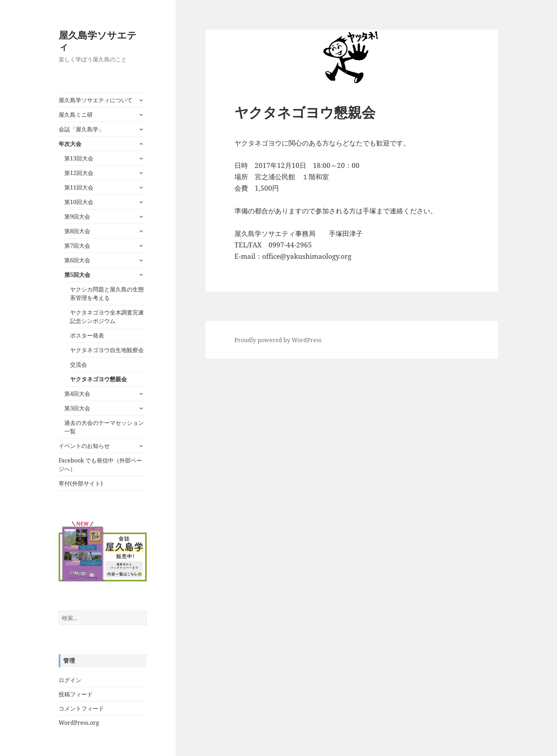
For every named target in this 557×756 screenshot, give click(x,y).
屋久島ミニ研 (76, 115)
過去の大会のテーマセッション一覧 (104, 427)
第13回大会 (79, 158)
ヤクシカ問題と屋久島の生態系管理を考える (107, 294)
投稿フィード (76, 694)
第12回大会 (79, 173)
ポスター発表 (87, 335)
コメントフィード (81, 708)
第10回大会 (79, 202)
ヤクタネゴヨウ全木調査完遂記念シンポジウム (107, 317)
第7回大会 (77, 246)
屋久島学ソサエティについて (96, 100)
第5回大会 (77, 275)
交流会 (79, 365)
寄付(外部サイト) (81, 483)
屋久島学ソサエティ (98, 41)
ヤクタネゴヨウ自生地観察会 (107, 350)
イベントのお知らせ (84, 446)
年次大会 (70, 144)
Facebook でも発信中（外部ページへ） (100, 465)
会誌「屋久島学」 (81, 129)
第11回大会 (79, 187)
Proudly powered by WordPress (278, 340)
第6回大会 (77, 260)
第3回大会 (77, 408)
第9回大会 (77, 217)
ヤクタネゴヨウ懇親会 (98, 379)
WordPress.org (79, 723)
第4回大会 (77, 394)
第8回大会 (77, 231)
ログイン (70, 680)
